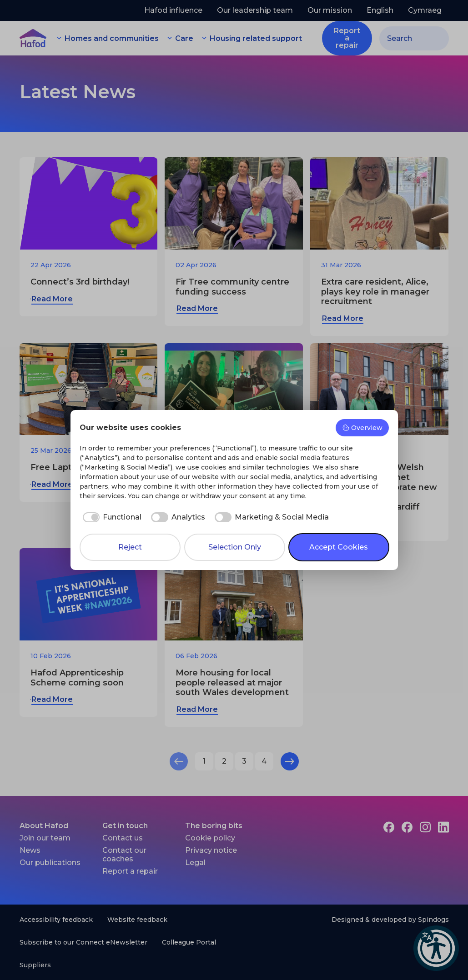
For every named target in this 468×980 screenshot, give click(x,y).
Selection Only (235, 547)
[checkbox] (111, 517)
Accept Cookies (339, 547)
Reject (130, 547)
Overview (362, 428)
